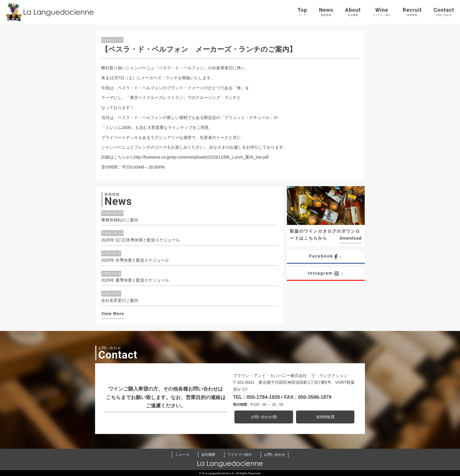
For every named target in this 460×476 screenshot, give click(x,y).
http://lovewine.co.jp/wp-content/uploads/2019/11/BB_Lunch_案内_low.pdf (201, 157)
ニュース (182, 455)
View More (113, 314)
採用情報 (325, 417)
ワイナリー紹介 (240, 455)
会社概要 (208, 455)
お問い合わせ (264, 417)
